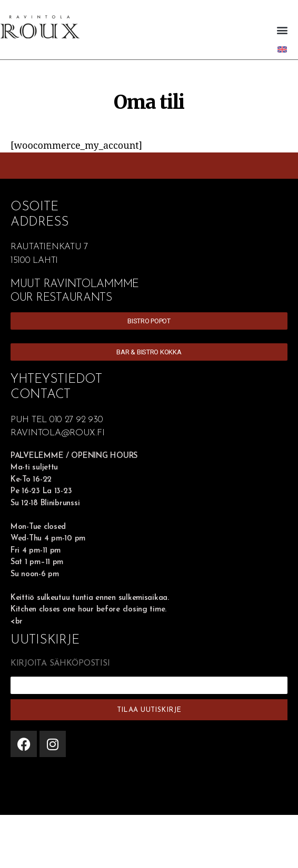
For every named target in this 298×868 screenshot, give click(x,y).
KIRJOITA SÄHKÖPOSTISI (60, 663)
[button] (282, 30)
